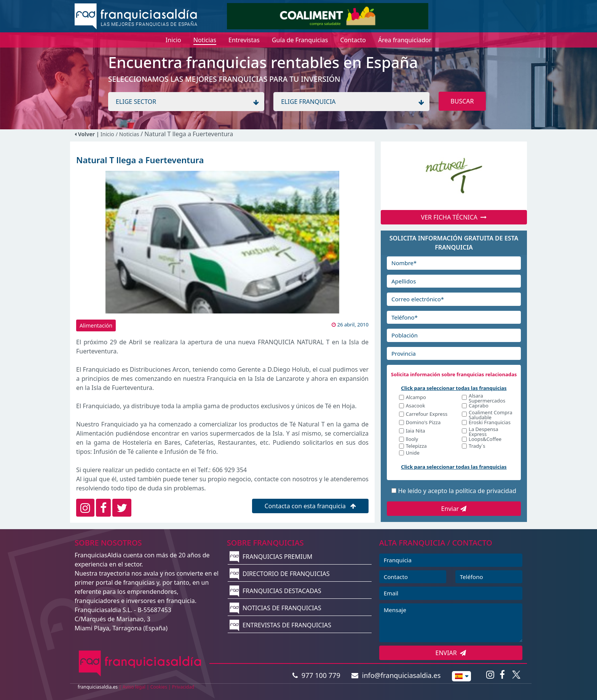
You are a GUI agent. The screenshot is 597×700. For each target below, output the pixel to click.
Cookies (159, 687)
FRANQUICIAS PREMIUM (271, 557)
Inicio (107, 134)
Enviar (454, 509)
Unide (413, 453)
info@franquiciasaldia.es (396, 675)
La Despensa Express (483, 432)
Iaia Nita (416, 431)
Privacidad (183, 687)
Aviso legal (134, 687)
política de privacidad (486, 491)
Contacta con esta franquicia (310, 506)
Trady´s (477, 446)
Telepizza (416, 446)
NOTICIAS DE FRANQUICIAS (275, 608)
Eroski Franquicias (490, 423)
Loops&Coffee (485, 440)
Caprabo (479, 406)
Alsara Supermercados (487, 398)
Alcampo (416, 398)
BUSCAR (462, 101)
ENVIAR (451, 653)
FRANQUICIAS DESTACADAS (275, 591)
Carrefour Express (427, 414)
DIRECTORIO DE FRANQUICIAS (280, 574)
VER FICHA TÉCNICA (454, 217)
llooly (412, 440)
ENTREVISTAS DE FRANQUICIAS (280, 625)
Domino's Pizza (423, 423)
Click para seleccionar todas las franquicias (454, 388)
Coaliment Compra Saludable (490, 415)
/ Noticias (128, 134)
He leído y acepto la (457, 491)
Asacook (416, 406)
